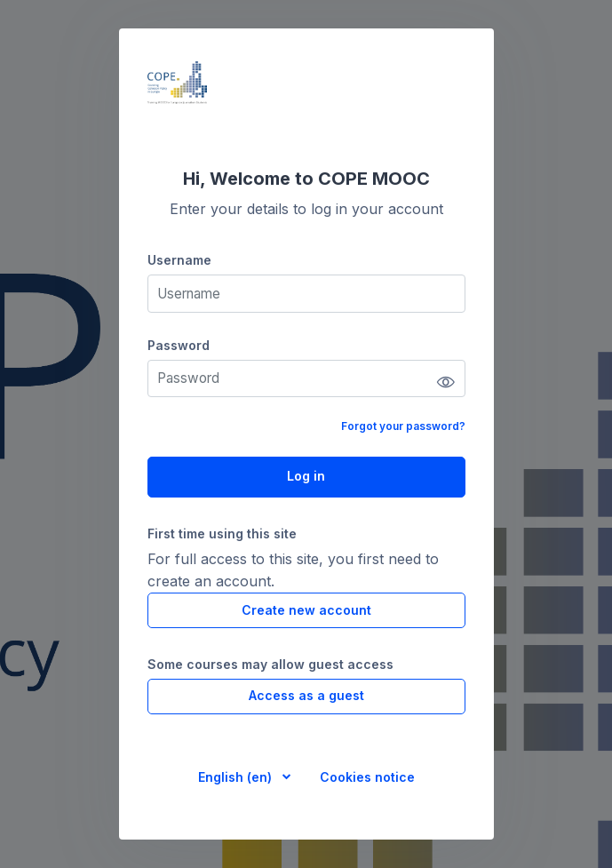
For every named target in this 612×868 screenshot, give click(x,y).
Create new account (306, 610)
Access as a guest (306, 695)
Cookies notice (367, 777)
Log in (306, 476)
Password (179, 345)
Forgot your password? (403, 426)
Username (179, 260)
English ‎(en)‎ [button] (237, 777)
